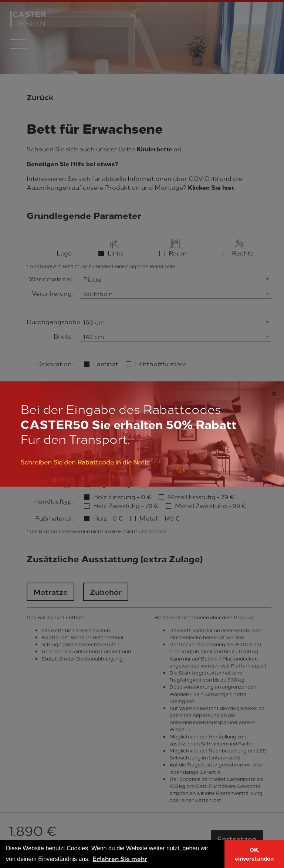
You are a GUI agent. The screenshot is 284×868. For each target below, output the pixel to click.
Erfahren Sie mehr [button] (120, 858)
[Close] (274, 392)
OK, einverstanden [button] (254, 854)
